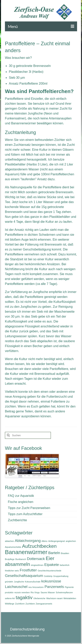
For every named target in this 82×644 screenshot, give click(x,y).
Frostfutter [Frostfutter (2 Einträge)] (28, 570)
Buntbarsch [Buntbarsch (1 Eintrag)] (21, 559)
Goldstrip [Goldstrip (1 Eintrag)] (48, 576)
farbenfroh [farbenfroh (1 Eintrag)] (65, 565)
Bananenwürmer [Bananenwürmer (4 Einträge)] (26, 552)
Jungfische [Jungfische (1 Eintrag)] (19, 582)
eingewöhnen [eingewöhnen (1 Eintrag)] (37, 565)
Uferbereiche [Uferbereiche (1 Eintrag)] (39, 598)
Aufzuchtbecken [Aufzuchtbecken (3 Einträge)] (39, 546)
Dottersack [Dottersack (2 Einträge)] (36, 559)
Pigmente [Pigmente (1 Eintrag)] (69, 587)
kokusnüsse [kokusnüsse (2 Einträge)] (51, 581)
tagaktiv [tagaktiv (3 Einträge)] (24, 597)
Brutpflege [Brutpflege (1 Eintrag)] (10, 559)
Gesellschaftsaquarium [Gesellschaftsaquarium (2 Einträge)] (24, 576)
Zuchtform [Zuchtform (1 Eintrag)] (20, 604)
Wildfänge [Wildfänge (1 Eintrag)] (10, 604)
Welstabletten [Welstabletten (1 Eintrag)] (70, 598)
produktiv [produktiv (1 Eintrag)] (9, 592)
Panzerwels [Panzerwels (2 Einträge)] (54, 587)
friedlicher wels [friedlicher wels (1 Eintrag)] (12, 571)
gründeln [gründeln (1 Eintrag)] (9, 582)
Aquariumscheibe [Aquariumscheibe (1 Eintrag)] (13, 547)
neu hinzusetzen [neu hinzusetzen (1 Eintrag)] (36, 587)
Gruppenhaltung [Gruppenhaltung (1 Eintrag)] (61, 576)
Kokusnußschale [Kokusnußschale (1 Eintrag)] (33, 582)
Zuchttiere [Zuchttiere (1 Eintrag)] (30, 604)
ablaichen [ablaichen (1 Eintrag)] (9, 541)
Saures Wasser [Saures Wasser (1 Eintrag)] (48, 592)
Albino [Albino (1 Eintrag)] (45, 541)
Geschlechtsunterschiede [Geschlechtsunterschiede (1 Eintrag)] (49, 571)
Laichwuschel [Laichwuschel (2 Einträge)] (16, 587)
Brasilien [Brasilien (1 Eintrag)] (65, 553)
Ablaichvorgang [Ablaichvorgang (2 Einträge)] (28, 541)
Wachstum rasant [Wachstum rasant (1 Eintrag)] (55, 598)
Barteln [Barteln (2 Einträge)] (54, 553)
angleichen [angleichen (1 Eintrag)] (71, 541)
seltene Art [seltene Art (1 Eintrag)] (10, 598)
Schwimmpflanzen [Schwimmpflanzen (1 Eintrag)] (64, 592)
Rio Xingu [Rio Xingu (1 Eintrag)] (35, 592)
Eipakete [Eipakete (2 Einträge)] (52, 565)
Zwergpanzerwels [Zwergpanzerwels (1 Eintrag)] (44, 604)
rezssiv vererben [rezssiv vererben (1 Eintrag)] (22, 592)
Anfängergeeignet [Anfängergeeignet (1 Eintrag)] (57, 541)
